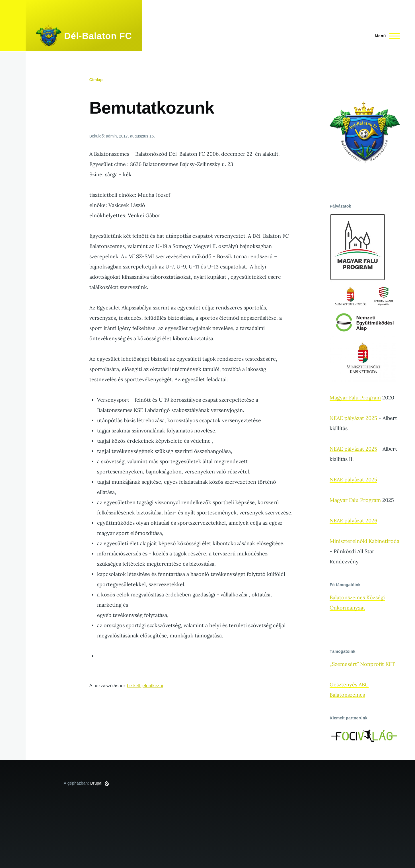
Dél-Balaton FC (98, 36)
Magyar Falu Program (355, 398)
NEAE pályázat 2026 (353, 521)
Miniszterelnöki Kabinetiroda (364, 541)
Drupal (96, 783)
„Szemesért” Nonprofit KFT (362, 664)
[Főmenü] (386, 36)
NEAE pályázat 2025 (353, 418)
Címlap (96, 80)
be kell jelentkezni (145, 686)
